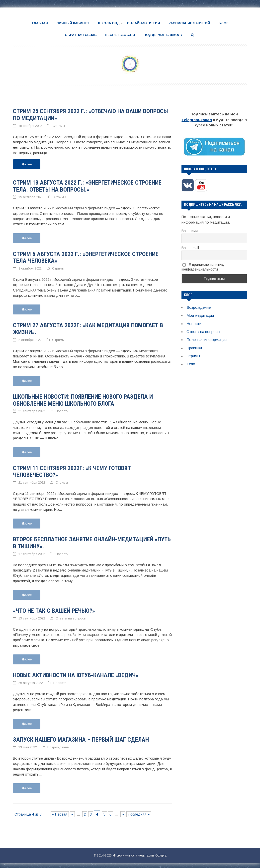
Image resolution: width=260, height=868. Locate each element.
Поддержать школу (163, 35)
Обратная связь (81, 35)
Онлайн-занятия (143, 23)
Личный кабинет (73, 23)
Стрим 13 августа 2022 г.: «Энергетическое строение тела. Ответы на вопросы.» (87, 186)
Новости (62, 410)
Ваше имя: (190, 230)
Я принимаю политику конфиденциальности (203, 266)
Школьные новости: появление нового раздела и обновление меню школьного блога (83, 399)
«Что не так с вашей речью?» (54, 609)
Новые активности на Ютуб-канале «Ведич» (76, 673)
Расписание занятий (189, 23)
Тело (191, 361)
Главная (40, 23)
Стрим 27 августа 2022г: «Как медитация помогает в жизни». (88, 328)
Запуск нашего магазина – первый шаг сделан (81, 738)
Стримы (59, 125)
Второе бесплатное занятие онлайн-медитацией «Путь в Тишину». (92, 541)
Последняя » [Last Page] (139, 812)
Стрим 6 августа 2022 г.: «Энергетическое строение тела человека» (86, 257)
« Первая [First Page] (60, 812)
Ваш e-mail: (191, 247)
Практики (194, 346)
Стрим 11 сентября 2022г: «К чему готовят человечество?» (72, 470)
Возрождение (58, 745)
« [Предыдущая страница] (72, 812)
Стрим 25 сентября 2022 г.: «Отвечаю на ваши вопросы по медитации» (90, 114)
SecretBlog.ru (120, 35)
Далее (27, 164)
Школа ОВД (109, 23)
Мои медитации (200, 314)
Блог (223, 23)
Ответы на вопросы (71, 617)
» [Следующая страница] (123, 812)
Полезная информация (206, 338)
